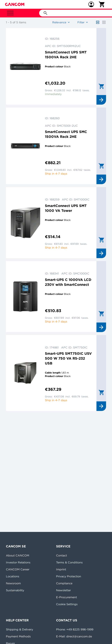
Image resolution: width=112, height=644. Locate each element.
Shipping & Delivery (19, 629)
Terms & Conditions (69, 562)
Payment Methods (18, 636)
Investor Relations (18, 562)
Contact (62, 555)
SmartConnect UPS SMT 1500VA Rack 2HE (66, 55)
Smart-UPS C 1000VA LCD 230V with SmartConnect (68, 282)
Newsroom (13, 583)
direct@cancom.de (79, 636)
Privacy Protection (69, 576)
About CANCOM (18, 555)
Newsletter (63, 590)
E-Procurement (66, 597)
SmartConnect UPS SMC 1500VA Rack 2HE (66, 134)
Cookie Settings (67, 604)
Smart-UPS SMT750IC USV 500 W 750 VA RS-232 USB (68, 358)
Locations (13, 576)
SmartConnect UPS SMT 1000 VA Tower (66, 208)
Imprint (61, 569)
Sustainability (15, 590)
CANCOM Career (18, 569)
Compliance (64, 583)
